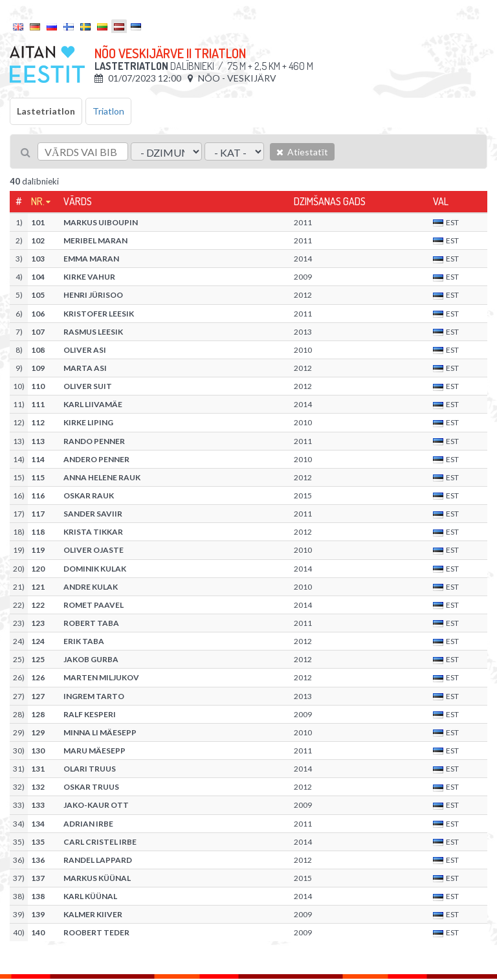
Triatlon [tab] (108, 111)
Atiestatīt (302, 152)
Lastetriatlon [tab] (46, 111)
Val (441, 201)
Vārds (78, 201)
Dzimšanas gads (330, 201)
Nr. (38, 201)
